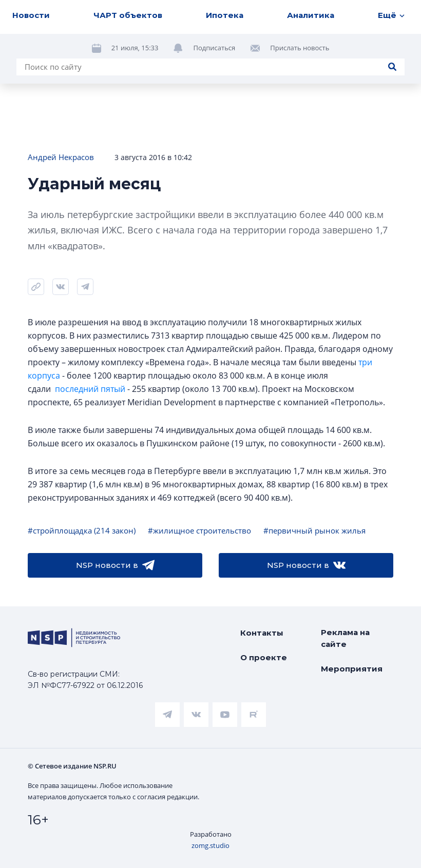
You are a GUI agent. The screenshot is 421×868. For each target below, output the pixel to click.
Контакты (262, 633)
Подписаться (214, 48)
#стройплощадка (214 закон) (82, 530)
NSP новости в (115, 565)
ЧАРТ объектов (128, 15)
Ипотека (225, 15)
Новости (31, 15)
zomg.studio (210, 845)
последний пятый (90, 389)
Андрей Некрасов (61, 157)
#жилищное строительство (199, 530)
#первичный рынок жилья (314, 530)
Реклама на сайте (345, 638)
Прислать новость (300, 48)
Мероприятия (352, 669)
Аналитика (311, 15)
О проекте (264, 657)
